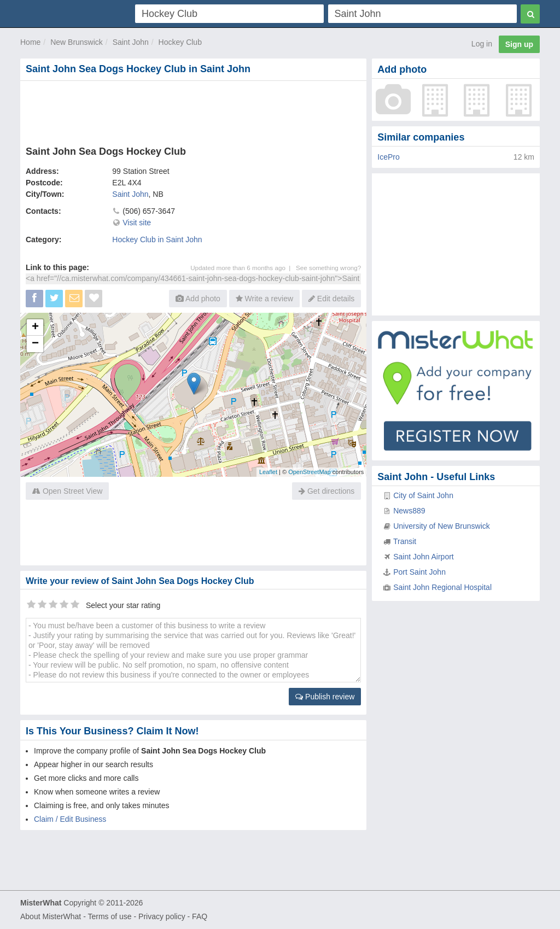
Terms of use (109, 916)
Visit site (137, 223)
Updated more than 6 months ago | (243, 268)
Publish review (325, 697)
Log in (482, 44)
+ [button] (35, 328)
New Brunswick (77, 42)
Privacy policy (162, 916)
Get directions (326, 491)
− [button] (35, 344)
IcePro (388, 157)
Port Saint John (419, 572)
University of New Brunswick (442, 526)
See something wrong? (328, 268)
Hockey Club (180, 42)
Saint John (131, 42)
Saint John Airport (424, 557)
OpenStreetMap (310, 472)
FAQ (200, 916)
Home (30, 42)
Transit (405, 541)
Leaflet (268, 472)
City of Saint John (423, 495)
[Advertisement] (193, 111)
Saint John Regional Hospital (442, 587)
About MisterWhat (51, 916)
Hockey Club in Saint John (157, 239)
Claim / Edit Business (70, 819)
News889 (409, 511)
